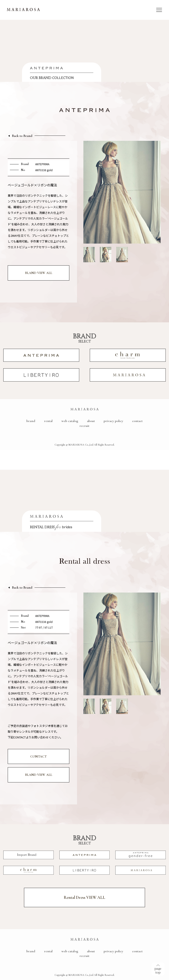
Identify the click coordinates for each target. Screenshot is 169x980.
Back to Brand (22, 136)
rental (48, 421)
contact (137, 421)
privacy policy (113, 421)
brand (31, 421)
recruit (84, 426)
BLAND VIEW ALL (39, 273)
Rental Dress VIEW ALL (84, 897)
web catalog (70, 421)
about (91, 421)
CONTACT (39, 756)
